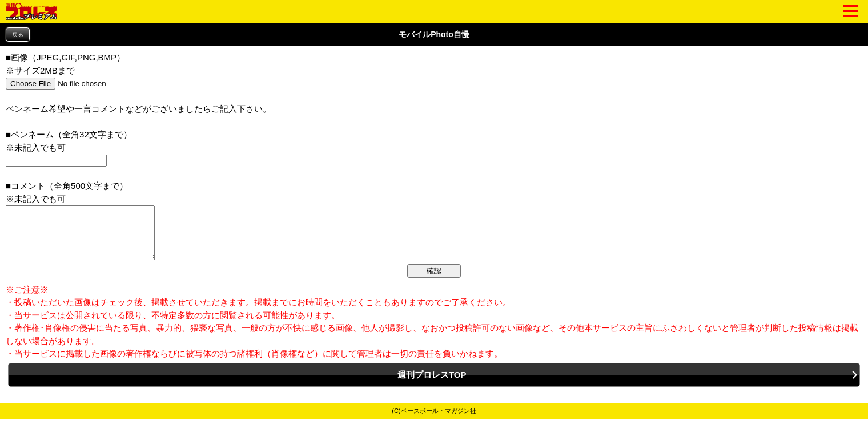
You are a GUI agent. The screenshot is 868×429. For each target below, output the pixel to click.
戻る (18, 35)
